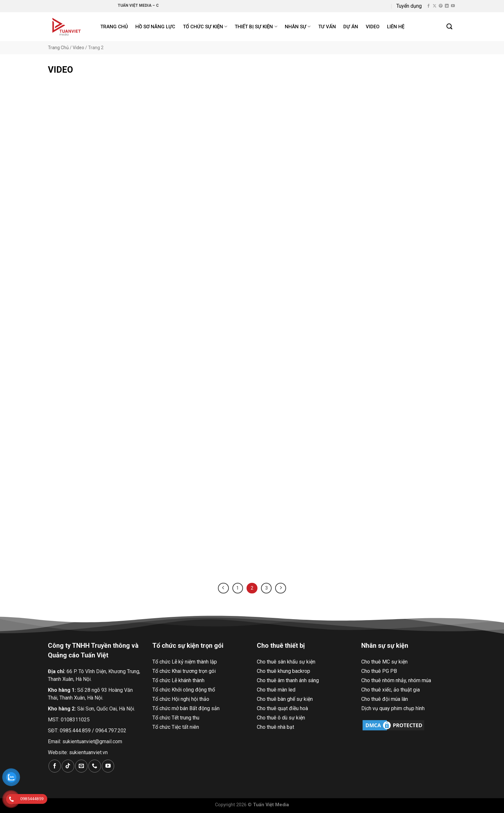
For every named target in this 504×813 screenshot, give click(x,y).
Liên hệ (396, 27)
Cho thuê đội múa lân (385, 699)
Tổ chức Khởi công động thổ (184, 690)
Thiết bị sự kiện (256, 27)
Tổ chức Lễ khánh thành (178, 680)
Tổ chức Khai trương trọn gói (184, 671)
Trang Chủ (58, 48)
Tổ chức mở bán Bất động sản (186, 708)
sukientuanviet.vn (88, 752)
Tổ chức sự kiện (205, 27)
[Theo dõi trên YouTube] (453, 6)
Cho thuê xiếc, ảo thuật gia (391, 690)
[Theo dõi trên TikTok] (68, 766)
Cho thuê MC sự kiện (384, 662)
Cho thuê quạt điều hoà (282, 708)
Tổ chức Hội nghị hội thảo (181, 699)
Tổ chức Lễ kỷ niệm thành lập (185, 662)
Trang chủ (114, 27)
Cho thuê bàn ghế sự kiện (285, 699)
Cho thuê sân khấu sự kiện (286, 662)
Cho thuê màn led (276, 690)
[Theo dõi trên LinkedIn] (447, 6)
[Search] (450, 27)
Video (373, 27)
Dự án (351, 27)
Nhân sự (298, 27)
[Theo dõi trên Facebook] (428, 6)
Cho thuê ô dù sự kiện (281, 718)
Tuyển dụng (409, 6)
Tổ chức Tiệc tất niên (176, 727)
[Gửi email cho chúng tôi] (81, 766)
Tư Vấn (327, 27)
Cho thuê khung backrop (283, 671)
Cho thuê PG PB (379, 671)
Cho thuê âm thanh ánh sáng (288, 680)
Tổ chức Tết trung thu (176, 718)
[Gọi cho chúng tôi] (94, 766)
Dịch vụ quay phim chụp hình (393, 708)
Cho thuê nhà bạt (275, 727)
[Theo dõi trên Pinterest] (441, 6)
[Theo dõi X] (435, 6)
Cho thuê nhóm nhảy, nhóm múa (396, 680)
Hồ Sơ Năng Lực (155, 27)
